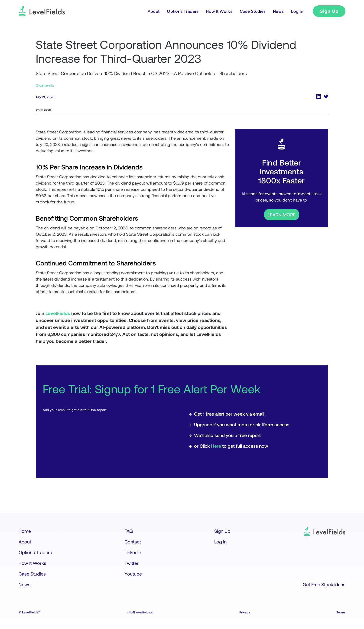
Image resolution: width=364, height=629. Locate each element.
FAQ (129, 531)
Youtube (133, 574)
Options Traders (35, 552)
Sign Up (329, 11)
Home (25, 531)
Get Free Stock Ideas (324, 584)
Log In (220, 542)
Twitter (132, 563)
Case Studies (32, 574)
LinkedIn (133, 552)
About (25, 542)
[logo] (42, 11)
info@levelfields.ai (140, 612)
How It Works (32, 563)
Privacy (245, 612)
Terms (341, 612)
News (24, 584)
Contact (133, 542)
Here (216, 446)
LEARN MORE (282, 215)
